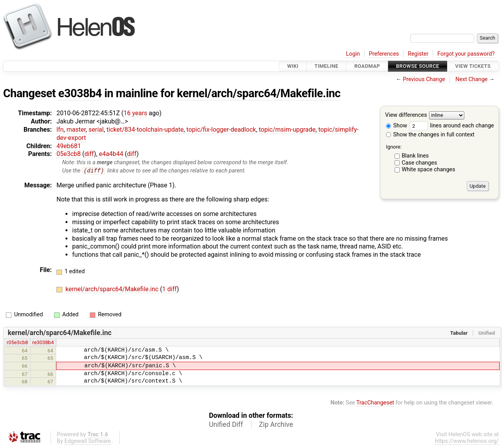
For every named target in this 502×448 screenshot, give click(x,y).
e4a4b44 (111, 154)
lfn (60, 130)
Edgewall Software (88, 442)
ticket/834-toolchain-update (145, 130)
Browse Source (418, 66)
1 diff (170, 289)
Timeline (326, 66)
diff (89, 154)
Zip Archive (276, 425)
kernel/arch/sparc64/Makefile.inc (259, 93)
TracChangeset (375, 403)
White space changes (428, 170)
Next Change (471, 79)
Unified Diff (226, 425)
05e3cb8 (69, 154)
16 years (135, 113)
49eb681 (69, 146)
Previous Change (424, 79)
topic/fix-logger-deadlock (221, 130)
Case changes (419, 163)
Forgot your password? (466, 54)
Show (397, 126)
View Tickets (473, 66)
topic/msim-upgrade (287, 130)
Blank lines (415, 156)
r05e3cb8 (17, 343)
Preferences (384, 54)
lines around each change (452, 126)
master (76, 130)
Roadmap (367, 66)
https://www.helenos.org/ (467, 442)
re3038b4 (43, 343)
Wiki (293, 66)
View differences (406, 115)
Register (418, 54)
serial (96, 130)
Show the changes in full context (430, 135)
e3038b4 (80, 93)
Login (353, 54)
